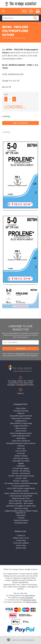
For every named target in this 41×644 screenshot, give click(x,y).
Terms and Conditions (21, 543)
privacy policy (20, 354)
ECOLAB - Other (21, 478)
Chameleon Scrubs (29, 600)
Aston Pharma (30, 595)
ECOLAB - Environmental (21, 473)
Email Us (21, 393)
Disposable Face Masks (21, 461)
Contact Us (21, 535)
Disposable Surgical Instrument (21, 416)
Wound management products (21, 433)
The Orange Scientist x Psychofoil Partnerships (21, 483)
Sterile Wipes (21, 438)
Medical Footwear (21, 456)
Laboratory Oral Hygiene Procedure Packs (21, 506)
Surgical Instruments (21, 426)
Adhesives (21, 413)
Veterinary (21, 446)
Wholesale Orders (21, 523)
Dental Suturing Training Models (21, 496)
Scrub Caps (21, 453)
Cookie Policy (21, 540)
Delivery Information (21, 520)
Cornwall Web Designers (26, 640)
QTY (6, 95)
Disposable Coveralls (21, 491)
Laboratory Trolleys (21, 508)
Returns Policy (21, 548)
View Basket (21, 515)
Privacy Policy (21, 545)
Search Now (35, 18)
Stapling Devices (21, 421)
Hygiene (21, 463)
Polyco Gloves (21, 408)
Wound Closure (21, 431)
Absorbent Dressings (21, 411)
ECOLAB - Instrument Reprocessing (21, 476)
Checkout (21, 518)
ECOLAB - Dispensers (21, 481)
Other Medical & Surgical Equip (21, 423)
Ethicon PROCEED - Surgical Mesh (21, 501)
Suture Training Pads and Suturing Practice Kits (21, 493)
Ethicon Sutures (21, 428)
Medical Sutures (32, 602)
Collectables (21, 466)
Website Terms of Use (21, 538)
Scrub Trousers (21, 451)
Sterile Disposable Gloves (21, 436)
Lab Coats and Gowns (21, 458)
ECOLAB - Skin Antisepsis (21, 471)
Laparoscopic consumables (21, 418)
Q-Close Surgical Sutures (21, 486)
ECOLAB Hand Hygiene (21, 468)
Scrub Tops (21, 448)
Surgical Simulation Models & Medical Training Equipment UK (21, 512)
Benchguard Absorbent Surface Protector (21, 443)
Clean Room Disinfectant (21, 441)
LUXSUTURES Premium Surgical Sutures (21, 488)
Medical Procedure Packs (21, 498)
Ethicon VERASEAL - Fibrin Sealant (21, 503)
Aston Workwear (27, 598)
